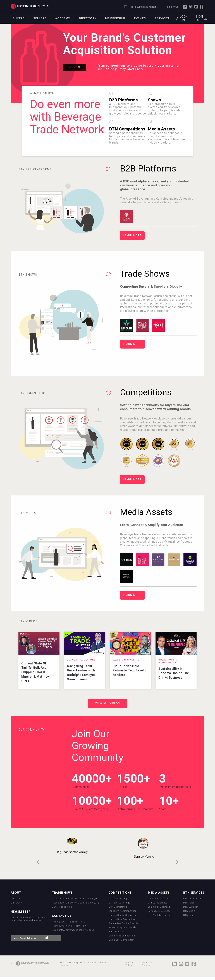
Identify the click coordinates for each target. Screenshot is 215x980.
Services (162, 18)
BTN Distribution (192, 899)
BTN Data (188, 915)
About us (16, 899)
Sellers (40, 18)
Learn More (132, 236)
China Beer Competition (121, 940)
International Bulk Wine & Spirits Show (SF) (75, 899)
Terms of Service (147, 964)
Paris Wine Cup (117, 932)
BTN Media (189, 911)
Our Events (17, 903)
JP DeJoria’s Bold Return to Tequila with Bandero (129, 670)
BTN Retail (189, 903)
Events (140, 18)
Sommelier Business (159, 907)
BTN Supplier (191, 907)
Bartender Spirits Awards (122, 927)
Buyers (19, 18)
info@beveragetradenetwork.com (77, 930)
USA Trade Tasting (62, 907)
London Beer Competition (122, 919)
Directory (88, 18)
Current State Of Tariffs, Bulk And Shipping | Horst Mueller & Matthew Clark (35, 672)
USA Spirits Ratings (119, 903)
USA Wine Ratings (118, 899)
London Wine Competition (123, 911)
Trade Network (30, 6)
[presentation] (38, 861)
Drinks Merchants (158, 903)
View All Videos (108, 703)
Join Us (75, 67)
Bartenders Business (159, 911)
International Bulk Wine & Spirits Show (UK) (76, 903)
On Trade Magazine (159, 899)
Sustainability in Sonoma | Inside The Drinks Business (174, 673)
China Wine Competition (122, 936)
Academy (63, 18)
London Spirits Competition (124, 915)
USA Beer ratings (118, 907)
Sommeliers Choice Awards (123, 923)
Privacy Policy (129, 964)
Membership (115, 18)
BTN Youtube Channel (160, 915)
